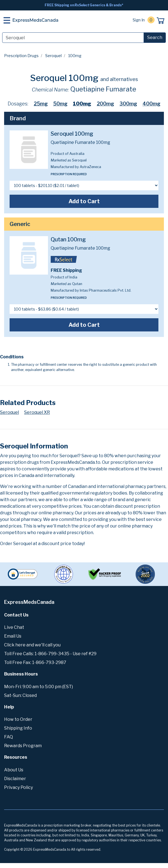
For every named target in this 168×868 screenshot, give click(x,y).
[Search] (73, 38)
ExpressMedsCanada (35, 20)
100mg (82, 104)
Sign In (139, 20)
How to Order (18, 719)
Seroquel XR (37, 412)
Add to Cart (84, 201)
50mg (60, 104)
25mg (41, 104)
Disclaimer (15, 779)
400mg (151, 104)
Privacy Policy (18, 787)
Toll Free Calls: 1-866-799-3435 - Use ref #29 (50, 654)
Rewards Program (23, 746)
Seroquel (53, 56)
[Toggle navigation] (7, 20)
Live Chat (14, 627)
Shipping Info (18, 728)
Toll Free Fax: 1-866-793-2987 (35, 662)
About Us (14, 770)
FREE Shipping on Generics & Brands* (84, 5)
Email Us (13, 636)
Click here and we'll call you (32, 645)
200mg (105, 104)
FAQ (8, 737)
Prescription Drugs (21, 56)
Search (155, 37)
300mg (128, 104)
